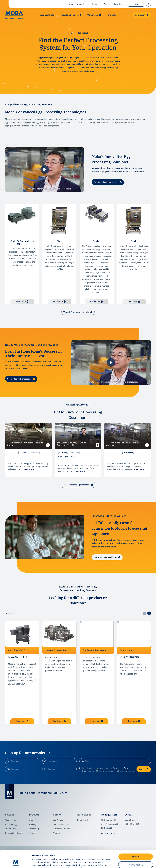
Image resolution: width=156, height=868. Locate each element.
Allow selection (136, 850)
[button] (71, 15)
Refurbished (112, 15)
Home (71, 4)
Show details (129, 863)
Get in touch (140, 15)
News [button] (95, 4)
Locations (119, 4)
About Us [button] (81, 4)
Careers (107, 4)
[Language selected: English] (136, 4)
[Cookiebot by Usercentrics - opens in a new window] (16, 863)
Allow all (136, 842)
